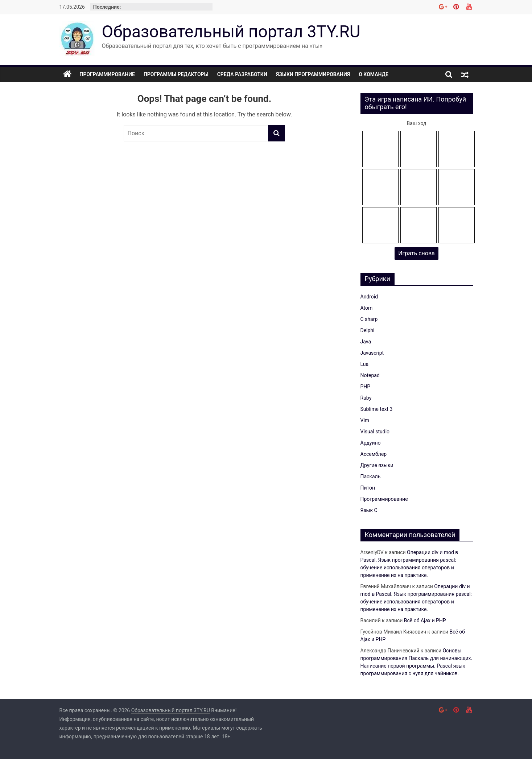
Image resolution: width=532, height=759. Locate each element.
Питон (368, 488)
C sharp (369, 319)
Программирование (107, 74)
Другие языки (377, 465)
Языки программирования (313, 74)
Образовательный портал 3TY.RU (231, 32)
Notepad (370, 375)
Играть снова (416, 253)
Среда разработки (242, 74)
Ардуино (371, 443)
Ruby (366, 398)
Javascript (372, 353)
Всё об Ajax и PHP (425, 620)
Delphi (368, 330)
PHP (366, 387)
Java (366, 342)
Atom (367, 308)
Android (369, 297)
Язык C (369, 510)
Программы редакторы (176, 74)
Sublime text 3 (377, 409)
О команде (374, 74)
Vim (365, 420)
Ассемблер (374, 454)
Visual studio (375, 432)
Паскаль (371, 477)
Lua (365, 364)
